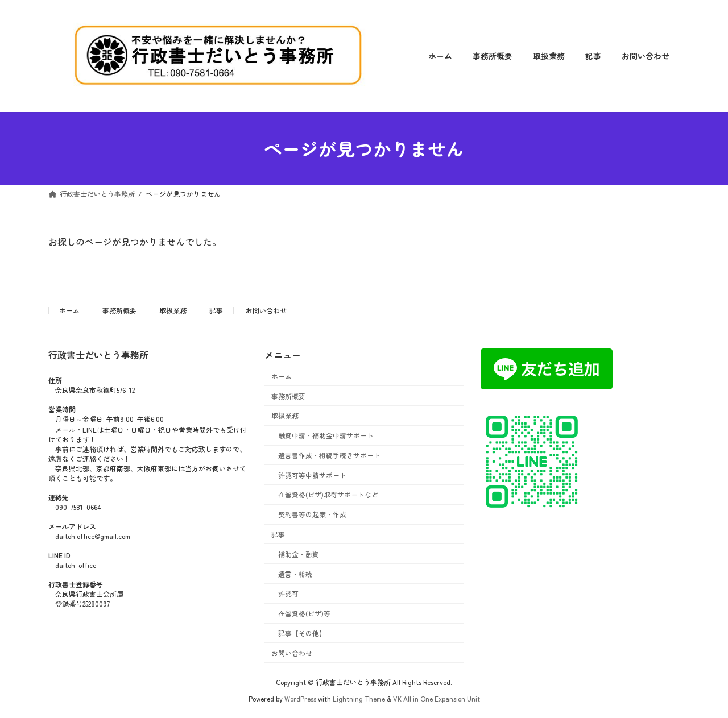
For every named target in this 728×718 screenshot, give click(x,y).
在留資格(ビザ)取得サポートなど (328, 495)
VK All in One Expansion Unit (437, 698)
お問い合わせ (266, 310)
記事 (216, 310)
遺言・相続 (295, 574)
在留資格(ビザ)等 (304, 613)
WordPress (300, 698)
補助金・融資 (299, 554)
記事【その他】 (302, 633)
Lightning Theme (359, 698)
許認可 (288, 594)
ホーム (69, 310)
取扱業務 (173, 310)
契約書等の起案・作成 (312, 515)
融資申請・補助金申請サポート (326, 435)
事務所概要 (119, 310)
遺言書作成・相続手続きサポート (329, 455)
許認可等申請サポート (312, 475)
